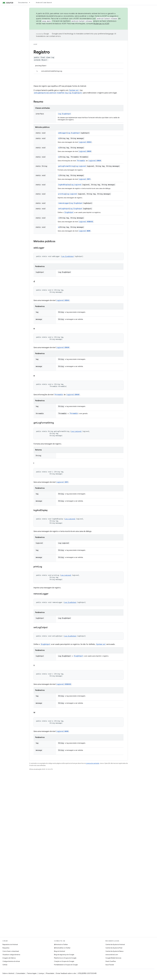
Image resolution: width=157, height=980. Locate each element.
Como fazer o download (11, 951)
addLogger (62, 133)
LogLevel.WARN (85, 231)
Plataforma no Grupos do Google (65, 958)
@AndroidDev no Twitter (62, 948)
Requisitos (6, 948)
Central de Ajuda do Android (115, 944)
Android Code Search (44, 3)
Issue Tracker (110, 965)
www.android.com (112, 955)
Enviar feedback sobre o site (66, 973)
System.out (74, 90)
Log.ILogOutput (64, 114)
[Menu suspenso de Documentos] (30, 3)
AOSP (35, 44)
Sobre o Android (8, 973)
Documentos (23, 3)
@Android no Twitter (61, 944)
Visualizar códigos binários (11, 955)
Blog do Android (59, 951)
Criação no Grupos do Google (64, 961)
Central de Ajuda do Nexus (114, 951)
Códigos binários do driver (11, 961)
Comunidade (20, 973)
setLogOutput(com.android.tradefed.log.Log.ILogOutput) (58, 93)
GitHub (5, 965)
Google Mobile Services (113, 958)
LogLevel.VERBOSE (86, 222)
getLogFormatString (66, 166)
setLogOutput (64, 209)
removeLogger (64, 203)
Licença (41, 973)
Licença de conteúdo (93, 763)
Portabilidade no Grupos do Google (66, 965)
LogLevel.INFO (85, 179)
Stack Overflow (111, 961)
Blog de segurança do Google (64, 955)
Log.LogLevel (81, 166)
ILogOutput (69, 212)
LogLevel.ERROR (85, 151)
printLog (62, 194)
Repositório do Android (10, 944)
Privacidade (50, 973)
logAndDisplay (64, 185)
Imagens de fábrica (9, 958)
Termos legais (32, 973)
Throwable (81, 161)
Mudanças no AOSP (101, 24)
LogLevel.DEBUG (85, 142)
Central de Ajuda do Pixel (114, 948)
